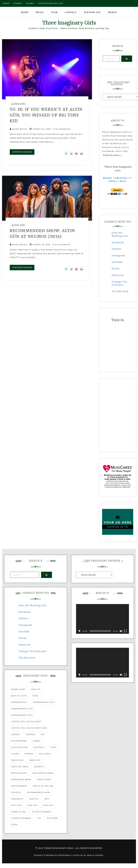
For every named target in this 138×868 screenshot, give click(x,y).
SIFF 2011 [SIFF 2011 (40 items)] (32, 805)
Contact (71, 12)
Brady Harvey (20, 129)
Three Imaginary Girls (69, 23)
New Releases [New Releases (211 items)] (19, 773)
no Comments (62, 129)
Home (25, 12)
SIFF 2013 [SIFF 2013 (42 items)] (48, 805)
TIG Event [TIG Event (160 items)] (52, 818)
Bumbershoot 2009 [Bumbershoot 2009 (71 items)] (22, 715)
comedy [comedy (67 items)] (16, 734)
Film (54, 12)
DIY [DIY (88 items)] (43, 734)
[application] (103, 619)
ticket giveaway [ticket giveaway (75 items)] (41, 812)
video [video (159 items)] (15, 825)
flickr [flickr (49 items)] (15, 754)
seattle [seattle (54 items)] (34, 799)
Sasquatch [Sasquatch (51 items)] (17, 799)
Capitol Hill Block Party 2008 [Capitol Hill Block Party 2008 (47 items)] (29, 728)
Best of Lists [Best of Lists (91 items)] (19, 696)
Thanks (30, 3)
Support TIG (92, 12)
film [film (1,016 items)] (53, 747)
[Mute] (121, 631)
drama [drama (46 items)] (37, 741)
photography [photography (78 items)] (19, 786)
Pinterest (118, 275)
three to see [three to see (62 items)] (19, 812)
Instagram (118, 255)
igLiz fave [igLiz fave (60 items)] (45, 754)
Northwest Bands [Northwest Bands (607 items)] (43, 773)
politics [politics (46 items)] (16, 792)
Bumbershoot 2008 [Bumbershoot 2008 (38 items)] (22, 709)
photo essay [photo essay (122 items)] (44, 780)
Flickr (116, 269)
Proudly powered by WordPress (53, 855)
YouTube (117, 262)
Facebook (118, 242)
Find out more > (112, 155)
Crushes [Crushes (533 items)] (30, 734)
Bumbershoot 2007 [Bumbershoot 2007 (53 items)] (44, 702)
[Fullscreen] (125, 631)
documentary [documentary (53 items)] (19, 741)
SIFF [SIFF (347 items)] (47, 799)
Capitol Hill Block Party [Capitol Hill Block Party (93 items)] (26, 722)
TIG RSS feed (120, 291)
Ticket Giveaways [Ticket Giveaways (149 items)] (21, 818)
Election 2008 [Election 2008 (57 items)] (19, 747)
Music (40, 12)
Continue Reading (22, 152)
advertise (121, 178)
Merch (113, 12)
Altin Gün (18, 104)
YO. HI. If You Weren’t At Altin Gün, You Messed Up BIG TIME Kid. (46, 115)
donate (108, 178)
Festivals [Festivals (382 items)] (39, 747)
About (6, 3)
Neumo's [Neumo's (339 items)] (39, 767)
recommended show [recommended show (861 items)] (39, 792)
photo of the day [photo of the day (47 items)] (43, 786)
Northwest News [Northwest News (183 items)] (21, 780)
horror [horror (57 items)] (29, 754)
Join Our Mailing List (33, 605)
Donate (18, 3)
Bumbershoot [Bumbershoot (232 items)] (19, 702)
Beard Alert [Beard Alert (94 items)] (18, 689)
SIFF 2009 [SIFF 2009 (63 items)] (16, 805)
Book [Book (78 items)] (35, 696)
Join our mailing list (51, 3)
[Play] (80, 631)
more (123, 181)
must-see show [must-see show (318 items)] (20, 767)
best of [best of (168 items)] (36, 689)
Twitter (117, 249)
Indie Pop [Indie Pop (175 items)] (35, 760)
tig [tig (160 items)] (39, 818)
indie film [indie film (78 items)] (17, 760)
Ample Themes (95, 855)
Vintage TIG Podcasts (33, 651)
